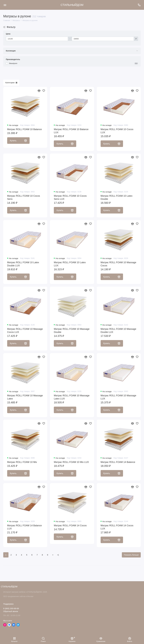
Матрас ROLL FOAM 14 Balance (118, 462)
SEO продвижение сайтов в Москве (18, 596)
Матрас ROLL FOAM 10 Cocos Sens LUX (70, 197)
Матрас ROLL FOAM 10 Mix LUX (71, 462)
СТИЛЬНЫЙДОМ (72, 5)
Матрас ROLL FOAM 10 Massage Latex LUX (72, 397)
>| (58, 555)
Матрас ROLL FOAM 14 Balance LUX (24, 527)
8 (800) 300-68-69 (11, 608)
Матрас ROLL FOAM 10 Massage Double (72, 331)
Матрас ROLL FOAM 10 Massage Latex (25, 397)
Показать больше (131, 555)
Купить (18, 141)
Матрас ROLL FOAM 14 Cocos (70, 526)
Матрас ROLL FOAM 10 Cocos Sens (24, 197)
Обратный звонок (11, 611)
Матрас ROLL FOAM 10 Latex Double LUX (23, 264)
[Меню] (5, 5)
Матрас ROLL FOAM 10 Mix (22, 462)
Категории (11, 83)
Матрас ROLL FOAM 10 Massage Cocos (118, 264)
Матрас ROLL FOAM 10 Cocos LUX (117, 131)
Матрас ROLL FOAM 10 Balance (24, 129)
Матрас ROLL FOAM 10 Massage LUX (118, 397)
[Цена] (37, 39)
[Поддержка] (139, 5)
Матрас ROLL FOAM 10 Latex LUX (70, 264)
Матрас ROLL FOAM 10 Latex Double (117, 197)
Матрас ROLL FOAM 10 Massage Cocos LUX (25, 331)
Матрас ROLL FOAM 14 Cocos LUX (117, 527)
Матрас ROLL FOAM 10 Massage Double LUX (118, 331)
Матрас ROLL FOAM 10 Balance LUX (71, 131)
